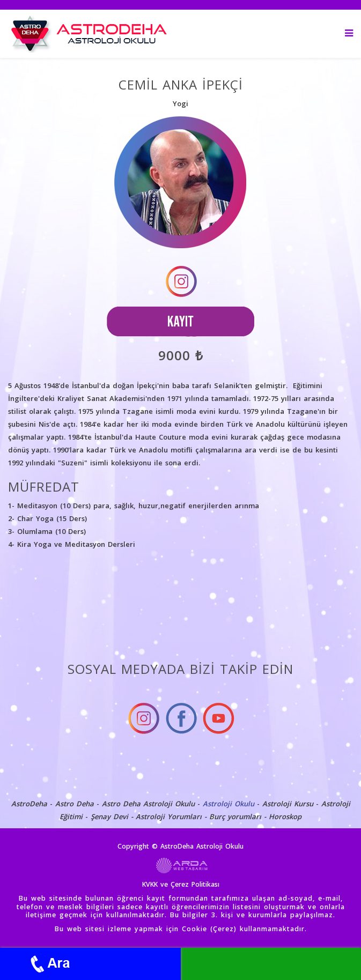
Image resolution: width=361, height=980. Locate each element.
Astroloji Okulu (229, 804)
